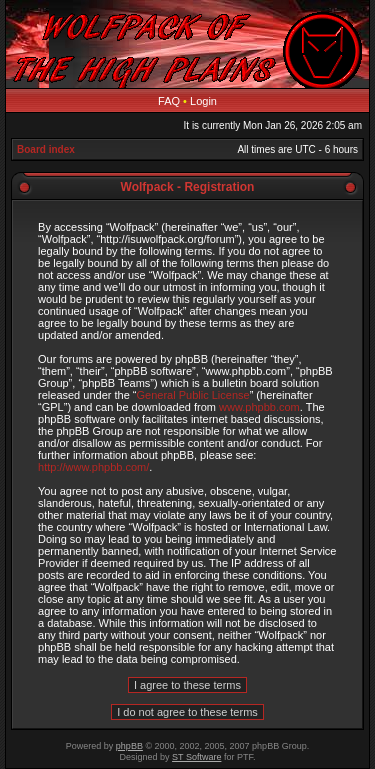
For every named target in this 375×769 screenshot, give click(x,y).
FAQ (169, 101)
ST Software (196, 757)
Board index (46, 149)
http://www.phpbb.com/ (93, 467)
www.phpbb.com (259, 407)
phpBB (129, 746)
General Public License (193, 395)
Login (203, 101)
